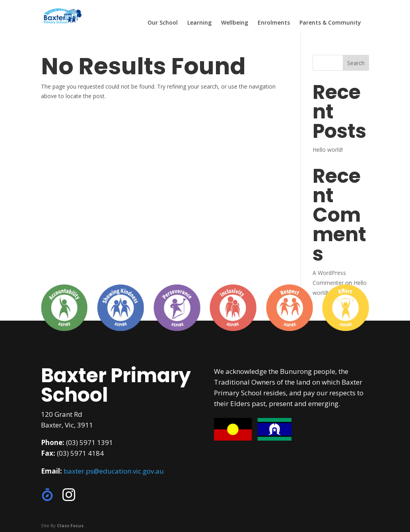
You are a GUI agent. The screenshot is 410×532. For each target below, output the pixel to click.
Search (356, 63)
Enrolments (274, 23)
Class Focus (70, 525)
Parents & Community (330, 23)
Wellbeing (235, 23)
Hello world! (328, 150)
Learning (199, 23)
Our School (163, 23)
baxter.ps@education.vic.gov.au (114, 471)
